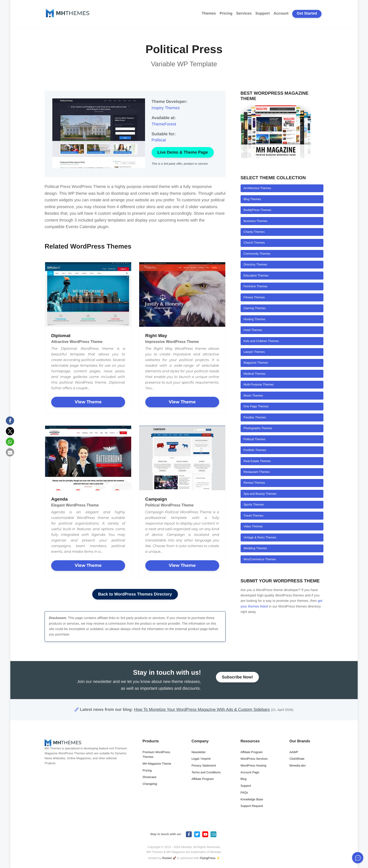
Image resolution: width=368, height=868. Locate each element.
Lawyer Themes (254, 352)
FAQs (244, 792)
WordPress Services (254, 759)
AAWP (294, 752)
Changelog (150, 784)
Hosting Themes (254, 319)
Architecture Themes (257, 188)
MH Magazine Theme (157, 764)
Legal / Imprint (201, 759)
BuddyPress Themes (257, 210)
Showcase (149, 777)
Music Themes (253, 395)
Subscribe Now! (237, 679)
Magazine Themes (256, 363)
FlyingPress (208, 858)
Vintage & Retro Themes (260, 537)
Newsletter (199, 752)
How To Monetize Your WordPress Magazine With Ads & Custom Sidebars (202, 709)
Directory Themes (255, 264)
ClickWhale (297, 759)
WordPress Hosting (253, 765)
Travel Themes (253, 516)
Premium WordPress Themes (156, 755)
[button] (10, 421)
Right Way (156, 336)
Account (281, 14)
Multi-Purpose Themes (259, 384)
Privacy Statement (204, 765)
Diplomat (61, 336)
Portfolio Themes (255, 450)
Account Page (250, 772)
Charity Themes (254, 232)
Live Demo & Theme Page (183, 152)
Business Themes (255, 221)
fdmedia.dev (298, 765)
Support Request (252, 806)
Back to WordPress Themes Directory (135, 594)
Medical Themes (254, 374)
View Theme (88, 402)
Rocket (167, 858)
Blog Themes (252, 199)
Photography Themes (258, 428)
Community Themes (257, 254)
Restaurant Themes (257, 472)
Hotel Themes (253, 330)
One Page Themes (256, 406)
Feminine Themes (255, 286)
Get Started (307, 14)
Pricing (226, 14)
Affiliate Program (203, 779)
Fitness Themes (254, 297)
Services (244, 14)
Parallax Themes (255, 417)
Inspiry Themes (166, 108)
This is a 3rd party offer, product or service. (180, 164)
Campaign (156, 499)
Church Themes (254, 243)
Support (263, 14)
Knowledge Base (252, 799)
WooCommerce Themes (260, 559)
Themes (209, 14)
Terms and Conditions (206, 772)
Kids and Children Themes (261, 341)
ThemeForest (164, 124)
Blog (244, 779)
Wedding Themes (255, 548)
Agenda (59, 499)
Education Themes (256, 275)
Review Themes (254, 483)
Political (159, 140)
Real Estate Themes (257, 461)
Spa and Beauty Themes (260, 494)
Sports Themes (254, 504)
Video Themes (253, 526)
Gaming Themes (254, 308)
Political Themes (254, 439)
